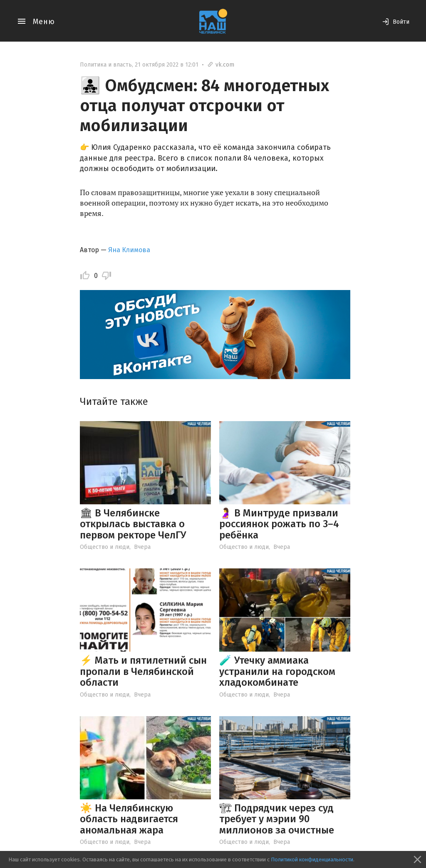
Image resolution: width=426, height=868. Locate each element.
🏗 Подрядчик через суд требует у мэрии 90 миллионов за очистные (277, 819)
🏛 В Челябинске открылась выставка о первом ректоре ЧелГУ (133, 524)
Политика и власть (106, 65)
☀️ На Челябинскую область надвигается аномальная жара (129, 819)
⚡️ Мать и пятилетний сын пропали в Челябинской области (143, 671)
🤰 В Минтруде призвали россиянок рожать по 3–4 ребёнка (279, 524)
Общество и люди (105, 547)
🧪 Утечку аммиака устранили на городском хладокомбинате (277, 671)
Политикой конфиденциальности (312, 859)
